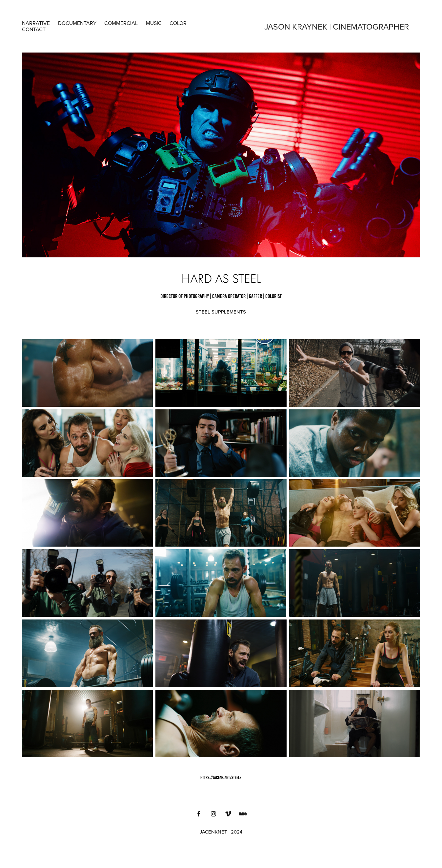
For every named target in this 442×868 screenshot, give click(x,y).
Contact (34, 29)
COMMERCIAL (121, 23)
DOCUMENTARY (77, 23)
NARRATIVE (36, 23)
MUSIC (154, 23)
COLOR (178, 23)
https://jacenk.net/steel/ (221, 778)
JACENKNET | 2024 (221, 832)
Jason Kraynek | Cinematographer (337, 26)
